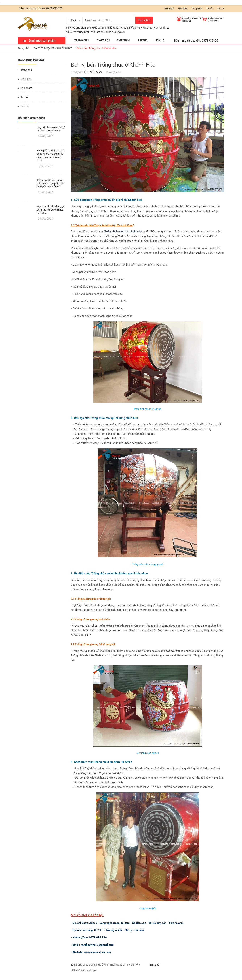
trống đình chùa (125, 965)
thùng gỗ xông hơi (112, 28)
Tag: (73, 965)
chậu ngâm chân (156, 28)
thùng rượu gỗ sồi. (115, 32)
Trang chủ (169, 8)
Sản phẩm (197, 8)
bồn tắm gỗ (97, 32)
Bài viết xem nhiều (31, 118)
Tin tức (210, 8)
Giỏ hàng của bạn (215, 18)
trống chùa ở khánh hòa (102, 965)
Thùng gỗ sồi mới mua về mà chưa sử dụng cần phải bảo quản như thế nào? (50, 183)
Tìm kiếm (144, 20)
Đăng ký (197, 18)
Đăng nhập (187, 18)
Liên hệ (221, 8)
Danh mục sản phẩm (42, 41)
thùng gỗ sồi (94, 28)
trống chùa (82, 965)
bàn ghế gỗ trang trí (134, 28)
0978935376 (54, 8)
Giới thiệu (183, 8)
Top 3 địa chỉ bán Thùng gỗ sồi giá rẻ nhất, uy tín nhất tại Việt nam (51, 210)
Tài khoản (186, 21)
